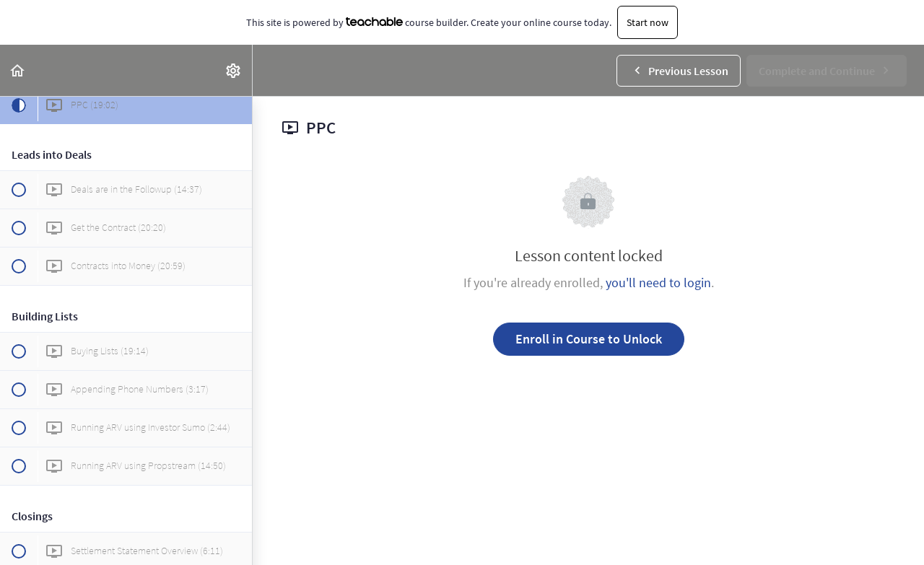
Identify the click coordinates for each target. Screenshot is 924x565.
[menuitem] (234, 70)
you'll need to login (658, 282)
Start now (648, 22)
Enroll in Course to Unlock (589, 339)
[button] (18, 70)
